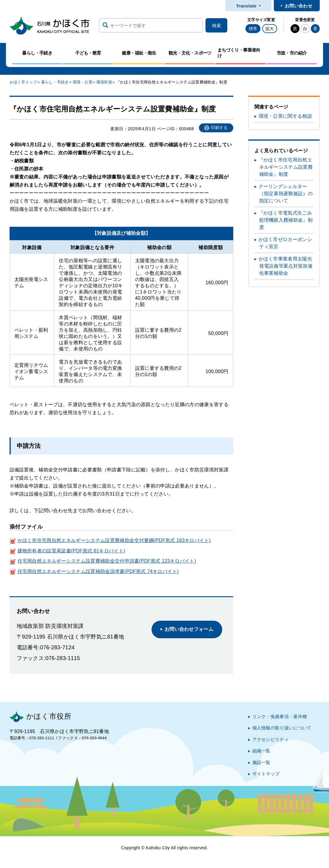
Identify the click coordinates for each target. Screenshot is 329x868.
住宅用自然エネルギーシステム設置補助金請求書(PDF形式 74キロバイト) (98, 571)
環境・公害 (83, 82)
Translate (246, 6)
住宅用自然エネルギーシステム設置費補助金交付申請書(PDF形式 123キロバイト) (107, 561)
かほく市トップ (23, 82)
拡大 (270, 29)
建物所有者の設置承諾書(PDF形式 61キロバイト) (71, 551)
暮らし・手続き (55, 82)
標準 (253, 29)
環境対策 (104, 82)
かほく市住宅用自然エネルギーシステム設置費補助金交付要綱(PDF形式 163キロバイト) (114, 540)
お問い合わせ (299, 6)
